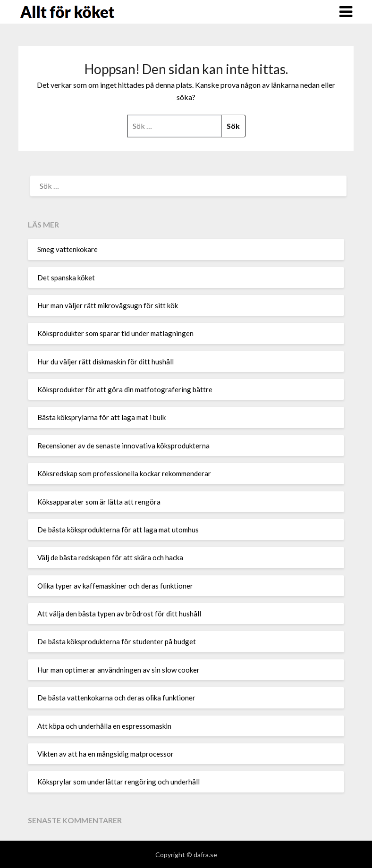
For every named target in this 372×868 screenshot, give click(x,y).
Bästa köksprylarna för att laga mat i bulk (101, 417)
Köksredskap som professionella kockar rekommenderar (124, 473)
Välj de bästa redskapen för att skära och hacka (110, 557)
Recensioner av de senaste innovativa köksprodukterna (123, 446)
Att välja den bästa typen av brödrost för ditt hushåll (119, 614)
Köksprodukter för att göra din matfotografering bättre (125, 389)
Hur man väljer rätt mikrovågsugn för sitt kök (108, 305)
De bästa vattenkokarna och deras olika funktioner (116, 698)
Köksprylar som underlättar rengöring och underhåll (118, 782)
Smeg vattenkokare (68, 249)
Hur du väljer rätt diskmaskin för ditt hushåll (106, 362)
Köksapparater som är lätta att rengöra (99, 502)
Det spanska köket (66, 278)
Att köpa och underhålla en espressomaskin (104, 726)
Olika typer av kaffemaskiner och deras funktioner (115, 586)
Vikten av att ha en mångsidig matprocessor (106, 754)
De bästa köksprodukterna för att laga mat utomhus (118, 530)
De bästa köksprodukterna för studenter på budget (117, 641)
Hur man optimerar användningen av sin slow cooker (118, 670)
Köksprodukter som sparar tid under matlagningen (115, 333)
